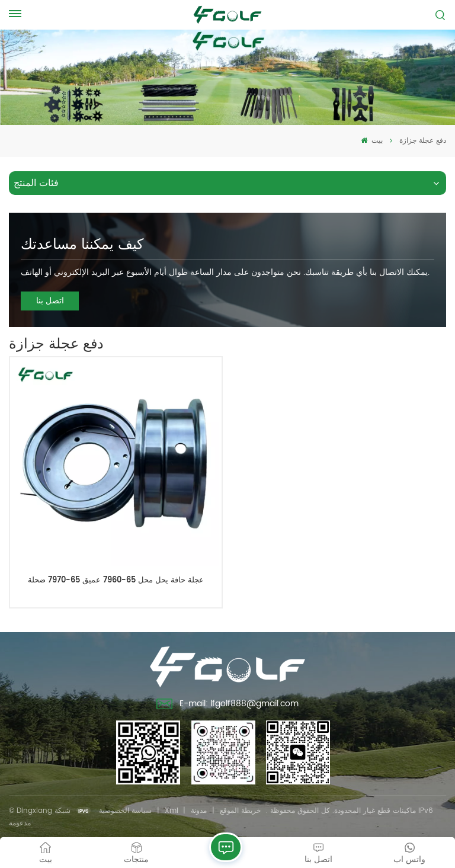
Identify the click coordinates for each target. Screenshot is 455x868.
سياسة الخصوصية (125, 811)
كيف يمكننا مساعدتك (82, 245)
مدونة (199, 811)
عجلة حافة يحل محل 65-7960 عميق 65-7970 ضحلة (116, 581)
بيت (372, 141)
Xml (172, 811)
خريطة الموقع (240, 811)
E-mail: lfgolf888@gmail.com (228, 705)
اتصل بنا (50, 301)
